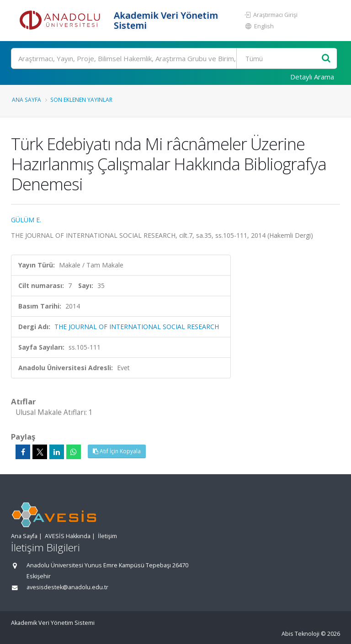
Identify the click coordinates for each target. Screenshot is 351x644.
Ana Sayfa (27, 99)
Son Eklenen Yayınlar (81, 99)
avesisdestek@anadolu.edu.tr (67, 587)
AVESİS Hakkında (68, 536)
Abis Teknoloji (300, 634)
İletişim (107, 536)
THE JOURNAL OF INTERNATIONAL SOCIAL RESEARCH (137, 327)
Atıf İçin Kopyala (117, 451)
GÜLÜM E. (26, 220)
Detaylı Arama (312, 77)
